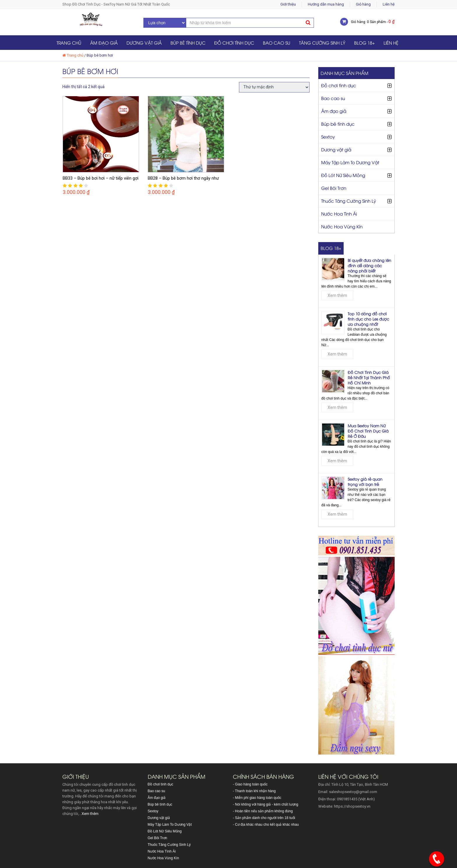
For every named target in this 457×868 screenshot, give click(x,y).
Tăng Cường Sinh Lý (322, 43)
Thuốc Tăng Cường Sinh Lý (349, 201)
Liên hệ (389, 4)
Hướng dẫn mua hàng (326, 4)
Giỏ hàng (363, 4)
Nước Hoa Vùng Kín (342, 226)
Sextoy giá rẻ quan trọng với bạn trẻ (365, 482)
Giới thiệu (288, 4)
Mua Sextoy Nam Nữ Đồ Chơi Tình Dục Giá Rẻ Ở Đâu (368, 431)
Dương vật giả (144, 43)
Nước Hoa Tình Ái (339, 213)
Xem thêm (337, 295)
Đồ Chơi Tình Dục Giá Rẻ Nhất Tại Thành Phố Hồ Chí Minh (369, 377)
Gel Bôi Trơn (334, 188)
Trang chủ (69, 43)
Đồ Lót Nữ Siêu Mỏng (343, 175)
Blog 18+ (364, 43)
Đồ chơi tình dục (234, 43)
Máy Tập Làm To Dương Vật (350, 162)
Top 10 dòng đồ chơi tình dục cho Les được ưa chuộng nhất (368, 319)
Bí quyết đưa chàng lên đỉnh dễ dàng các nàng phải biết (369, 265)
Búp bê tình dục (188, 43)
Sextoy (328, 136)
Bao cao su (277, 43)
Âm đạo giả (104, 43)
